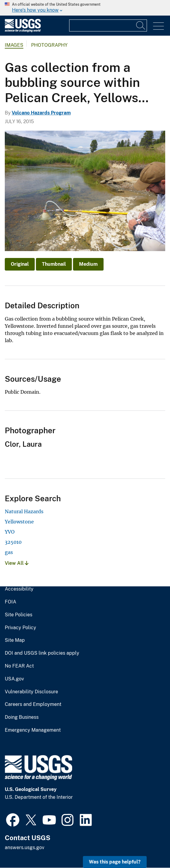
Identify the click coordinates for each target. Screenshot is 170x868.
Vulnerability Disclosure (31, 692)
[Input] (108, 25)
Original (20, 264)
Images (14, 45)
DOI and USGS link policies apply (42, 653)
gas (9, 552)
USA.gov (14, 679)
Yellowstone (19, 522)
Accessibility (19, 589)
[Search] (141, 25)
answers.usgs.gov (25, 847)
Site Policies (19, 615)
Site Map (15, 640)
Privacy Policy (21, 628)
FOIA (10, 602)
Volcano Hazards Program (41, 113)
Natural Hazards (24, 511)
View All (17, 563)
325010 (13, 542)
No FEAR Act (19, 666)
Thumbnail (54, 264)
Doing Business (22, 717)
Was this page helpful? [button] (115, 862)
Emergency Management (33, 730)
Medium (88, 264)
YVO (10, 532)
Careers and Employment (33, 704)
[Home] (23, 31)
